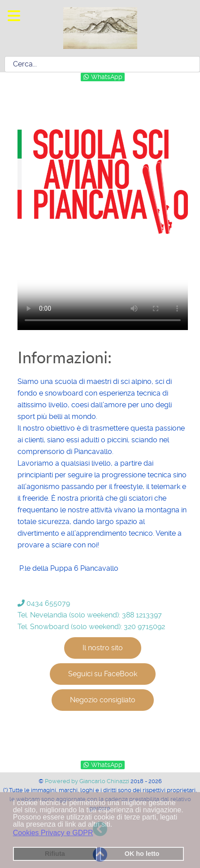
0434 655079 (44, 603)
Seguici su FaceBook (103, 674)
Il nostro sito (103, 648)
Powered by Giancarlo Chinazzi (88, 781)
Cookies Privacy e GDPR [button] (53, 833)
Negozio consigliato (103, 700)
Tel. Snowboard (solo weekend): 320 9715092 (91, 627)
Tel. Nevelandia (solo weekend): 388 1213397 (90, 615)
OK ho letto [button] (142, 854)
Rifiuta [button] (55, 854)
